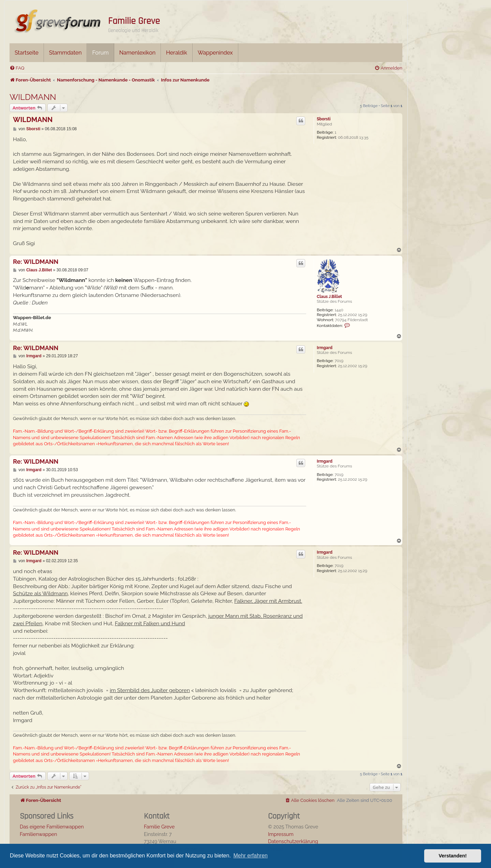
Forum (100, 53)
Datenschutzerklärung (293, 841)
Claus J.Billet (329, 297)
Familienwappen (38, 834)
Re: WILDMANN (36, 262)
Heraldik (177, 53)
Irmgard (325, 348)
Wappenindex (215, 53)
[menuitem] (17, 68)
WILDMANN (33, 97)
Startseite (27, 53)
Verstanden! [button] (453, 856)
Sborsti (324, 119)
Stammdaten (65, 53)
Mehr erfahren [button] (250, 856)
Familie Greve (134, 21)
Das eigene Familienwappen (52, 827)
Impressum (281, 834)
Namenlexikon (137, 53)
